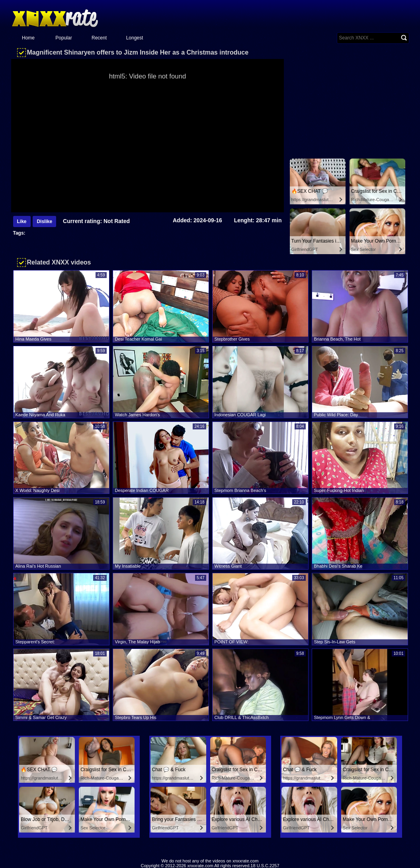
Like (22, 221)
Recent (99, 38)
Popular (63, 38)
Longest (135, 38)
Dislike (44, 221)
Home (28, 38)
